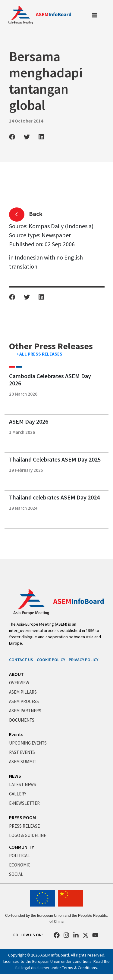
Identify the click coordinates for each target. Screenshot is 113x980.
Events (16, 734)
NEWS (15, 776)
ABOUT (16, 674)
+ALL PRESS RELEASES (39, 354)
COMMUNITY (22, 847)
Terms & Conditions (80, 968)
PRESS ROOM (22, 817)
